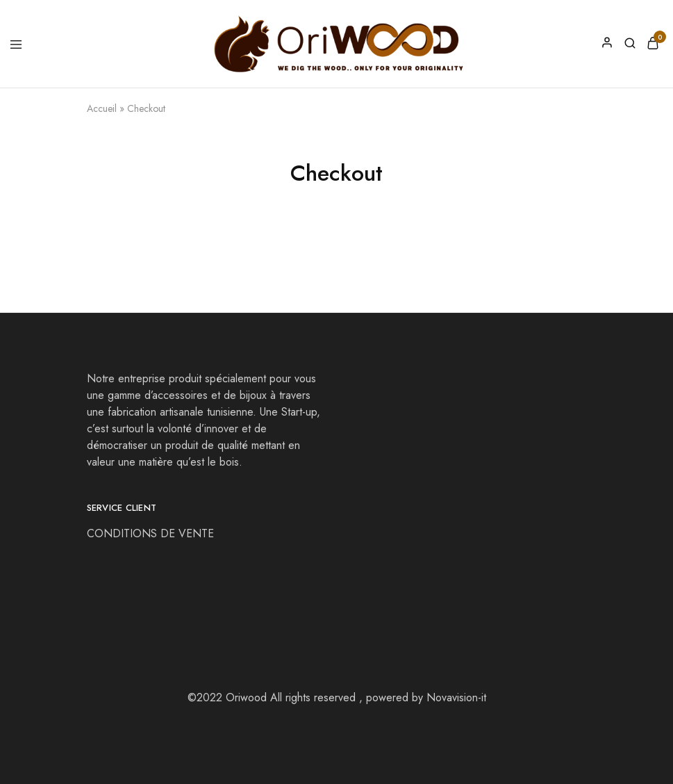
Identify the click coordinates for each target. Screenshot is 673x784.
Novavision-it (456, 697)
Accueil (102, 108)
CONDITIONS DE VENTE (152, 533)
